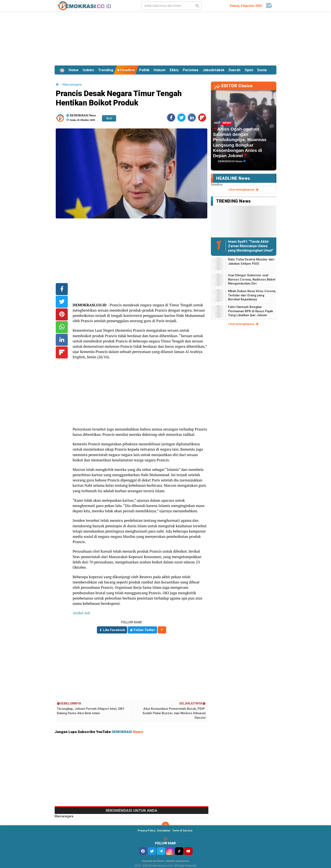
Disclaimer (164, 831)
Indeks (88, 70)
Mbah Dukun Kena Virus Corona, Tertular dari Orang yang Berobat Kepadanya (252, 295)
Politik (144, 70)
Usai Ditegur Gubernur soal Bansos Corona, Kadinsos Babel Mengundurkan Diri (252, 279)
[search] (172, 6)
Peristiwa (191, 70)
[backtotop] (165, 826)
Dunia (262, 70)
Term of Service (182, 831)
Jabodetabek (213, 70)
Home (74, 70)
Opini (249, 70)
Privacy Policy (147, 831)
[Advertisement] (165, 38)
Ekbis (174, 70)
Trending (106, 70)
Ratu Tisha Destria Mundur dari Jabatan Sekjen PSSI (251, 262)
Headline (126, 70)
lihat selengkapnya (244, 190)
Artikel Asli (81, 613)
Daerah (235, 70)
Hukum (160, 70)
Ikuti (109, 118)
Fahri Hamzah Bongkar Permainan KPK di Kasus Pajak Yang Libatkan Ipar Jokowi (250, 311)
